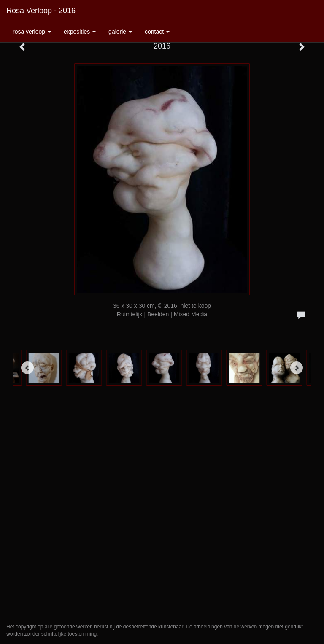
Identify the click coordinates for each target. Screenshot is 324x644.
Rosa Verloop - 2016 (41, 11)
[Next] (297, 368)
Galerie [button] (120, 32)
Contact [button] (157, 32)
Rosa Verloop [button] (32, 32)
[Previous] (27, 368)
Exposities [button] (80, 32)
